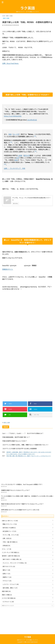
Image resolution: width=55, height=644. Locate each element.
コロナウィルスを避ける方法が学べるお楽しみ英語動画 (19, 448)
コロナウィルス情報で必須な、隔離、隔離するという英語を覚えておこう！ (26, 445)
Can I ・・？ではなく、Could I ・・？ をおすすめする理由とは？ (23, 433)
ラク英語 (28, 8)
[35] (35, 151)
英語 (10, 134)
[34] (11, 142)
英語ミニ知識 (7, 422)
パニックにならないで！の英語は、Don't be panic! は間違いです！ (22, 484)
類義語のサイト (8, 269)
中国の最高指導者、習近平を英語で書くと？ (16, 437)
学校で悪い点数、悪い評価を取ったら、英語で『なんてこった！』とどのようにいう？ (29, 456)
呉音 (18, 158)
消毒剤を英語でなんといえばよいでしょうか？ (16, 490)
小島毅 (20, 155)
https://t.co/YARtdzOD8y (13, 116)
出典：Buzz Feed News (11, 63)
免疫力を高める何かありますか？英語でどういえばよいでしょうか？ (22, 504)
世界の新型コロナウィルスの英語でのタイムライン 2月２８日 (21, 510)
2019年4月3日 (32, 120)
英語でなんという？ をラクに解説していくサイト (28, 640)
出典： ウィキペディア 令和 (15, 168)
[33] (35, 136)
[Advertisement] (27, 80)
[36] (5, 164)
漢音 (16, 160)
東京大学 (27, 155)
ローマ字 (16, 134)
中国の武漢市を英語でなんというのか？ (15, 441)
